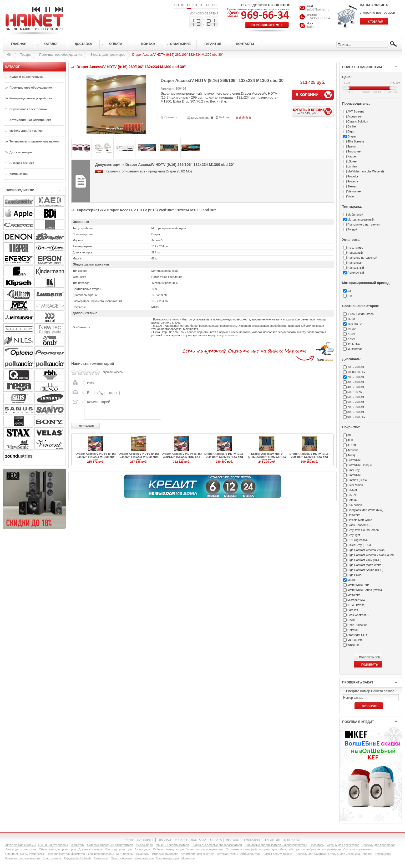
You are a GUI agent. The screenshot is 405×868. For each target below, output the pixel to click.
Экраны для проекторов (108, 55)
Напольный (355, 253)
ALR (350, 440)
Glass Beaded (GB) (360, 525)
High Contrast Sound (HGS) (365, 570)
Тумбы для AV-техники (278, 854)
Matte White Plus (358, 585)
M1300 (352, 580)
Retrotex (353, 630)
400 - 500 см (356, 387)
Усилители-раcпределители (205, 849)
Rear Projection (357, 625)
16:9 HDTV (355, 324)
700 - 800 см (356, 407)
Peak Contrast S (358, 615)
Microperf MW (356, 600)
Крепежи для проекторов (379, 845)
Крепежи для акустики (311, 854)
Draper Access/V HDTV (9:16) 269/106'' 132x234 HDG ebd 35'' (309, 457)
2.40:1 (351, 339)
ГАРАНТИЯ (273, 840)
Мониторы (188, 858)
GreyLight (354, 535)
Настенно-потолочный (362, 258)
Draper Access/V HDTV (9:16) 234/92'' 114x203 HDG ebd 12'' (267, 457)
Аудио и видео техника (26, 77)
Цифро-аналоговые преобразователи (217, 845)
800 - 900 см (356, 412)
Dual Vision (355, 505)
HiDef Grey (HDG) (359, 545)
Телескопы (101, 858)
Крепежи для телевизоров (23, 858)
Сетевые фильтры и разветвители (110, 845)
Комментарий (121, 409)
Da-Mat (352, 490)
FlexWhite (354, 515)
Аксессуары (143, 849)
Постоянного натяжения (363, 224)
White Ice (353, 645)
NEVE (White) (356, 605)
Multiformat (355, 349)
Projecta (353, 181)
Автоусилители (250, 854)
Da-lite (352, 126)
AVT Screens (356, 111)
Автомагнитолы (227, 854)
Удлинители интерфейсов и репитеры (252, 849)
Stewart (352, 186)
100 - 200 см (356, 367)
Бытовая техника (22, 163)
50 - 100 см (355, 392)
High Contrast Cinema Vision (366, 550)
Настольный (356, 268)
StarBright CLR (357, 635)
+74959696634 (319, 18)
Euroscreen (355, 151)
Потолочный (356, 273)
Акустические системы (20, 845)
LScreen (353, 161)
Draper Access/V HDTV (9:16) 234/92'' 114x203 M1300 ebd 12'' (96, 457)
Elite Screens (356, 141)
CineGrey (353, 470)
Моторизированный (361, 219)
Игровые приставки (165, 854)
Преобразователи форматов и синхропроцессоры (80, 854)
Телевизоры (383, 854)
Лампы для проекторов (21, 849)
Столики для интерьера (344, 854)
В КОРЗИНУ (307, 95)
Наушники (143, 854)
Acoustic (353, 450)
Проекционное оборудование (61, 55)
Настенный (355, 263)
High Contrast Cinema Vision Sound (371, 555)
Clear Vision (355, 485)
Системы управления (358, 849)
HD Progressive (358, 540)
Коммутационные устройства (31, 98)
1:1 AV (352, 329)
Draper (352, 136)
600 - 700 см (356, 402)
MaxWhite (354, 595)
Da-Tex (352, 495)
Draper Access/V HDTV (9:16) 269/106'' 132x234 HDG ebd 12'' (224, 457)
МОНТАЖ (232, 840)
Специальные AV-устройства (25, 854)
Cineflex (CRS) (357, 480)
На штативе (355, 248)
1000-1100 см (356, 372)
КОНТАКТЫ (292, 840)
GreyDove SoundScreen (363, 530)
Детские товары (21, 152)
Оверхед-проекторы (119, 849)
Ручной (352, 229)
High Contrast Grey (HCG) (364, 560)
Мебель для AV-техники (26, 131)
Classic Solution (358, 121)
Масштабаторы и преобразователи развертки (310, 849)
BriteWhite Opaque (360, 465)
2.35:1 (351, 334)
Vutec (351, 196)
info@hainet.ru (318, 9)
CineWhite (354, 475)
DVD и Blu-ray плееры (53, 845)
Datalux (352, 500)
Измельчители (144, 858)
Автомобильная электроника (30, 120)
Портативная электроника (28, 109)
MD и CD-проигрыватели (172, 845)
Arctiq (351, 455)
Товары (26, 55)
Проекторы (317, 845)
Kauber (352, 156)
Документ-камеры (91, 849)
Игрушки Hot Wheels (78, 858)
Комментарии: (201, 118)
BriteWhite (354, 460)
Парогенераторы (167, 858)
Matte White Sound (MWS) (365, 590)
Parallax (353, 610)
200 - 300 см (356, 377)
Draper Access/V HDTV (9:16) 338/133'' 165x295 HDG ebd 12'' (181, 457)
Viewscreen (355, 191)
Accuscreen (355, 116)
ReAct (351, 620)
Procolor (353, 176)
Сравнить (171, 117)
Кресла (368, 854)
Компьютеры (19, 174)
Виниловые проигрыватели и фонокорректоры (276, 845)
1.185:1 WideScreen (361, 314)
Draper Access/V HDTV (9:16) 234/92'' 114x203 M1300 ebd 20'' (139, 457)
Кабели (158, 849)
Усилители (77, 845)
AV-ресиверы (145, 845)
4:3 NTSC (354, 344)
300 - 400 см (356, 382)
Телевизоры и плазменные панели (34, 141)
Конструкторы (52, 858)
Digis (351, 131)
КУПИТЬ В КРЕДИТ (313, 111)
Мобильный (355, 215)
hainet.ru (314, 27)
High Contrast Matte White (364, 565)
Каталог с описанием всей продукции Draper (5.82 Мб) (149, 171)
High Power (355, 575)
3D (349, 435)
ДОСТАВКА (199, 840)
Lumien (352, 166)
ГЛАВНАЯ (164, 840)
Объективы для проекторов (57, 849)
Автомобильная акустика (198, 854)
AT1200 (352, 445)
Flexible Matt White (360, 520)
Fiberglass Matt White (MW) (365, 510)
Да (349, 291)
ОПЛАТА (216, 840)
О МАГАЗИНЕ (252, 840)
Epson (351, 146)
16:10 (351, 319)
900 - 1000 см (356, 417)
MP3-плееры (125, 854)
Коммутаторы (174, 849)
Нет (350, 296)
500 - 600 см (356, 397)
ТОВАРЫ (181, 840)
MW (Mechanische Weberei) (366, 171)
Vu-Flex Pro (355, 640)
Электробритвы (121, 858)
